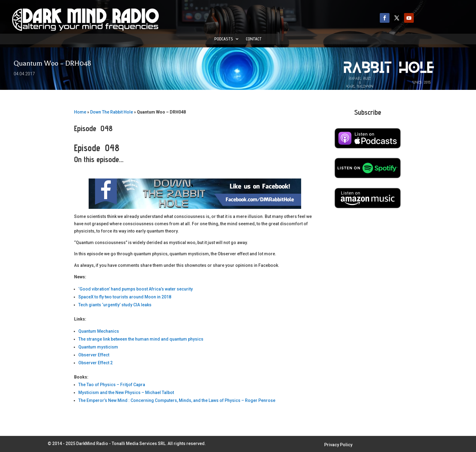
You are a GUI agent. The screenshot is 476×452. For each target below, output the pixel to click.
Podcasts (224, 39)
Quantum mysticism (98, 347)
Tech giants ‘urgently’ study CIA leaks (115, 305)
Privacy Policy (338, 445)
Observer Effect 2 (95, 363)
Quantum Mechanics (99, 331)
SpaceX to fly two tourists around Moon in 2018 (125, 297)
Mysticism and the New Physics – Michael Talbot (126, 393)
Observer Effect (94, 355)
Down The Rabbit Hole (112, 112)
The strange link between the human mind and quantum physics (141, 339)
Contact (254, 39)
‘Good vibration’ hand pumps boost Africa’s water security (136, 289)
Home (80, 112)
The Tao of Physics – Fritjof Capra (112, 385)
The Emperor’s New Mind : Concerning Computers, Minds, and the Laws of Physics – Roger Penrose (177, 400)
